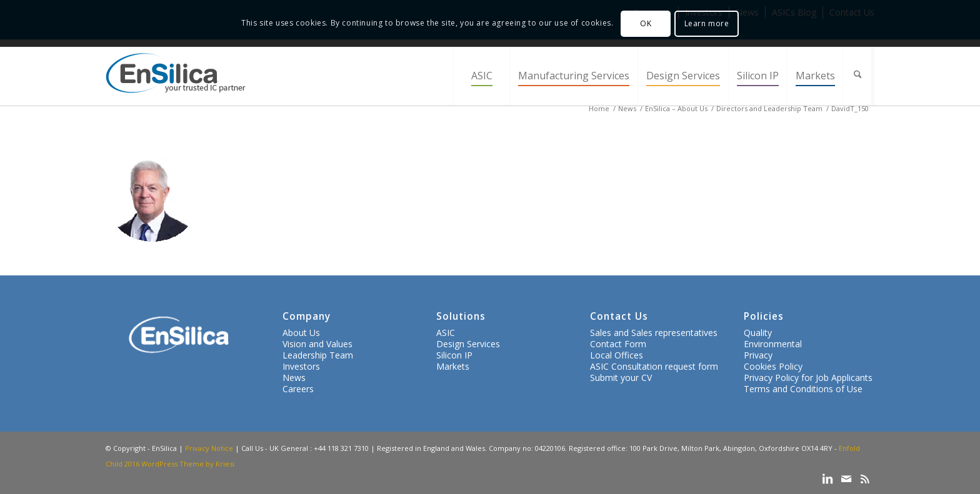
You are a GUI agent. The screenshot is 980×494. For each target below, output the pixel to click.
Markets (453, 366)
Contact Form (618, 344)
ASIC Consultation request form (654, 366)
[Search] (859, 76)
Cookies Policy (773, 366)
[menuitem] (481, 76)
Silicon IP (454, 355)
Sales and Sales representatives (654, 333)
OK (646, 23)
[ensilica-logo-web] (176, 76)
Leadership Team (318, 355)
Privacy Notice (209, 448)
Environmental (773, 344)
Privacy (758, 355)
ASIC (446, 333)
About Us (301, 333)
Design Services (468, 344)
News (294, 378)
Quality (758, 333)
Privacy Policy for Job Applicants (808, 378)
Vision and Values (317, 344)
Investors (301, 366)
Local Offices (617, 355)
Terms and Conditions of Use (803, 389)
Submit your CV (621, 378)
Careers (298, 389)
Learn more (707, 23)
